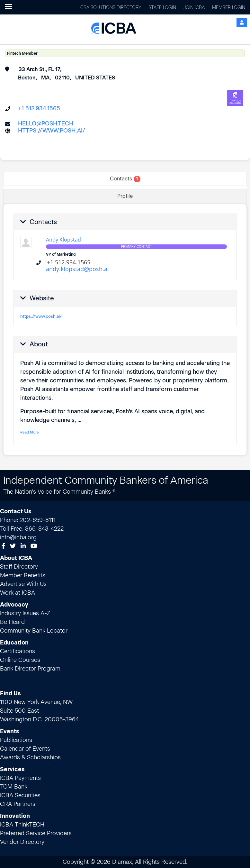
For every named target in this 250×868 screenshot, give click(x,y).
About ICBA (16, 558)
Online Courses (20, 660)
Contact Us (16, 511)
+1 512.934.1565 (39, 108)
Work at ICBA (18, 593)
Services (12, 769)
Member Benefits (23, 575)
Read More (30, 432)
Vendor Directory (22, 842)
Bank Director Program (30, 669)
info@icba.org (18, 537)
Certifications (18, 651)
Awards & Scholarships (30, 757)
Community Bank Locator (34, 631)
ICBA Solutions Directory (110, 8)
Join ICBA (194, 8)
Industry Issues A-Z (25, 613)
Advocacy (14, 605)
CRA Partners (18, 804)
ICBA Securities (20, 795)
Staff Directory (19, 567)
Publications (16, 740)
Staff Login (162, 8)
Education (14, 643)
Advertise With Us (23, 584)
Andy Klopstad (63, 240)
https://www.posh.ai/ (52, 131)
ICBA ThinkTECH (22, 825)
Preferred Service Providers (36, 833)
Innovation (15, 816)
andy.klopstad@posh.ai (77, 269)
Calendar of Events (25, 749)
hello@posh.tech (46, 123)
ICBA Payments (20, 778)
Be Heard (12, 622)
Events (10, 731)
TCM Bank (14, 787)
